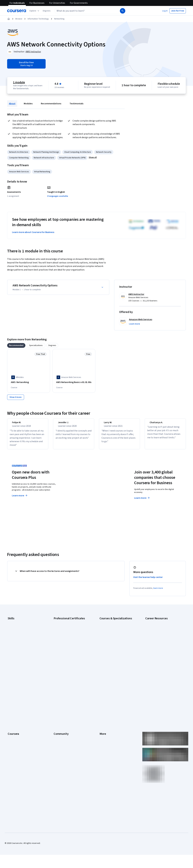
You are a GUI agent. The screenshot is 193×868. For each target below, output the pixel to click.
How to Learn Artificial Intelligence (160, 661)
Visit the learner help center (148, 582)
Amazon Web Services (19, 172)
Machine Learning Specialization (114, 658)
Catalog (11, 705)
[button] (47, 11)
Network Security (104, 152)
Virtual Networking (42, 172)
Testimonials (76, 104)
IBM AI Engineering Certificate (67, 653)
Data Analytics (14, 640)
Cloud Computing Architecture (78, 152)
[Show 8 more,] (16, 399)
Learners (58, 687)
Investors (104, 692)
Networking (59, 19)
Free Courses (14, 749)
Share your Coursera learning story (23, 754)
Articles (103, 718)
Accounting (13, 627)
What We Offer (14, 692)
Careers (11, 700)
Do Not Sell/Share (107, 736)
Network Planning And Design (46, 152)
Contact (103, 714)
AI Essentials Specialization (112, 627)
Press (102, 687)
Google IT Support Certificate (67, 640)
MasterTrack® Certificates (19, 718)
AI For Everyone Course (110, 635)
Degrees (12, 723)
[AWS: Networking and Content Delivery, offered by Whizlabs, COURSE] (164, 384)
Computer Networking (19, 158)
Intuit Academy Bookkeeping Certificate (71, 667)
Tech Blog (58, 709)
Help (102, 705)
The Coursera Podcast (64, 705)
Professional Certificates (19, 714)
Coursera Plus (14, 709)
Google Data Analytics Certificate (68, 635)
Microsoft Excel (14, 653)
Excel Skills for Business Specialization (117, 649)
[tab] (16, 345)
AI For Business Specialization (113, 631)
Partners (57, 692)
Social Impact (14, 745)
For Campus (13, 736)
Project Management (17, 658)
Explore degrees (83, 497)
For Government (15, 732)
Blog (56, 700)
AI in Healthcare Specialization (113, 640)
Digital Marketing (15, 644)
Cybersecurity (14, 635)
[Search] (123, 11)
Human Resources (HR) (18, 649)
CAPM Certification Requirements (160, 631)
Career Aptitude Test (155, 627)
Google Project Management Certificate (71, 644)
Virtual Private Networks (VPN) (72, 158)
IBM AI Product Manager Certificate (69, 658)
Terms (102, 696)
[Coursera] (17, 11)
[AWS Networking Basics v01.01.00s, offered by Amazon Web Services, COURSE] (74, 382)
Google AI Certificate (63, 627)
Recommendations (51, 104)
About (12, 104)
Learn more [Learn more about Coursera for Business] (142, 503)
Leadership (13, 696)
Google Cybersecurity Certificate (68, 631)
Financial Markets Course (111, 653)
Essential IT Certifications (157, 647)
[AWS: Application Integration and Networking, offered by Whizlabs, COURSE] (119, 384)
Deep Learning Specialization (112, 644)
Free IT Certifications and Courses (161, 652)
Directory (104, 723)
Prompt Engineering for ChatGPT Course (118, 662)
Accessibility (105, 709)
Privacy (103, 700)
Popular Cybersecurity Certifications (162, 670)
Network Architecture (19, 152)
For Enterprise (14, 727)
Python (11, 662)
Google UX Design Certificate (66, 649)
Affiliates (103, 727)
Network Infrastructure (44, 158)
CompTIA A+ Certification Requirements (163, 635)
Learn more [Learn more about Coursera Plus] (20, 500)
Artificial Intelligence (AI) (18, 631)
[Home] (9, 19)
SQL (10, 667)
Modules (28, 104)
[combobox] (84, 11)
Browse (19, 19)
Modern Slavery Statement (112, 732)
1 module (19, 82)
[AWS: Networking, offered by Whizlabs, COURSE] (29, 382)
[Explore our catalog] (35, 11)
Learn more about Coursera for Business (33, 232)
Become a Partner (16, 741)
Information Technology (38, 19)
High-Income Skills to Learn (157, 656)
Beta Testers (60, 696)
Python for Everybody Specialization (116, 667)
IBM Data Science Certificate (66, 662)
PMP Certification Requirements (159, 665)
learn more (158, 593)
